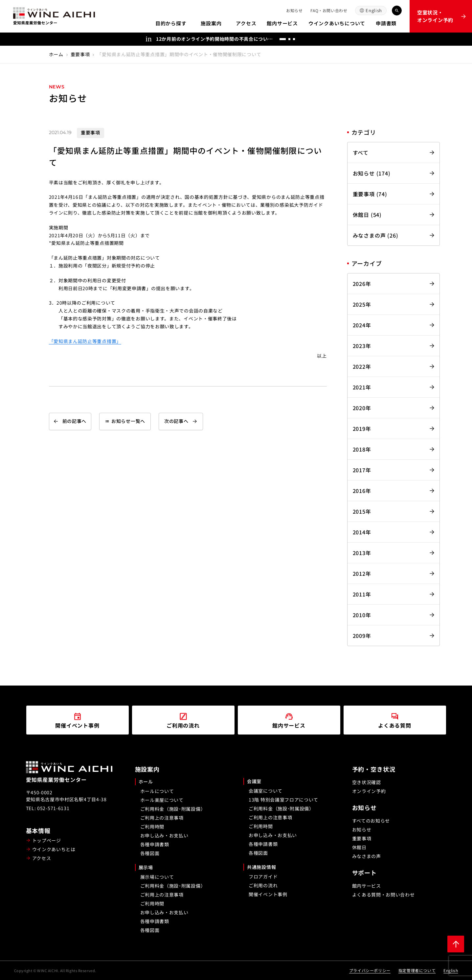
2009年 (362, 636)
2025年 (362, 304)
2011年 (362, 594)
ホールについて (157, 791)
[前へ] (307, 39)
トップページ (47, 840)
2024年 (362, 325)
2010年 (362, 615)
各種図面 (150, 853)
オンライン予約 (369, 791)
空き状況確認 (367, 782)
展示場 (146, 867)
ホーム (56, 54)
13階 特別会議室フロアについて (283, 800)
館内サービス (282, 23)
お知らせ (294, 10)
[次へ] (320, 39)
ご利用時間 (152, 827)
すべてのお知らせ (371, 821)
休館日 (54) (367, 215)
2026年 (362, 284)
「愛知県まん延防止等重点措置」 (85, 341)
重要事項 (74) (370, 194)
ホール (146, 782)
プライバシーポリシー (370, 970)
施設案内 (211, 23)
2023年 (362, 346)
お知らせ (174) (372, 173)
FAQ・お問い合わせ (329, 10)
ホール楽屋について (162, 800)
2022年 (362, 366)
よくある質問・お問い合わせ (383, 895)
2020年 (362, 408)
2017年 (362, 470)
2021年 (362, 387)
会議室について (266, 791)
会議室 (254, 781)
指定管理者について (417, 970)
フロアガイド (263, 876)
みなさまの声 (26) (376, 235)
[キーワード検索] (397, 11)
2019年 (362, 429)
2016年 (362, 491)
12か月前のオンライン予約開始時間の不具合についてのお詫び (215, 39)
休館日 (359, 847)
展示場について (157, 877)
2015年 (362, 511)
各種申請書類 (155, 844)
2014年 (362, 532)
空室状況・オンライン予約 (435, 16)
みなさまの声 (367, 856)
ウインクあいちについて (337, 23)
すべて (361, 152)
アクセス (246, 23)
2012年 (362, 573)
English (374, 10)
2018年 (362, 449)
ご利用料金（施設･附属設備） (173, 809)
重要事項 (80, 54)
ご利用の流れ (263, 885)
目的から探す (171, 23)
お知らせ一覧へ (125, 421)
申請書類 (386, 23)
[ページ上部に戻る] (456, 944)
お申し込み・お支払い (164, 835)
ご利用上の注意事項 (162, 818)
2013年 (362, 553)
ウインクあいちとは (54, 849)
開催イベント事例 (268, 894)
